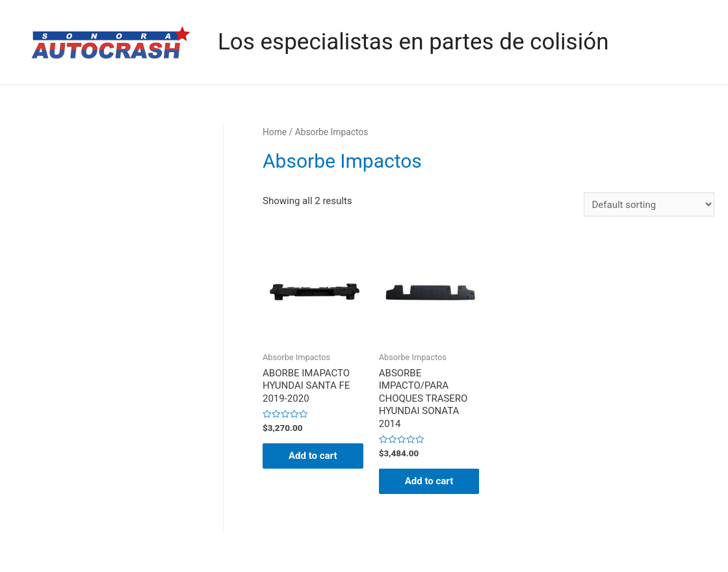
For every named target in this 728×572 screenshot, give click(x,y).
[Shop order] (649, 204)
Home (275, 132)
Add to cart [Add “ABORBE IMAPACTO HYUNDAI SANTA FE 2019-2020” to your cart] (313, 456)
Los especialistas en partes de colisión (413, 42)
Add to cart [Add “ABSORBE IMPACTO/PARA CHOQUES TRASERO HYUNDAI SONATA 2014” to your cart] (429, 481)
